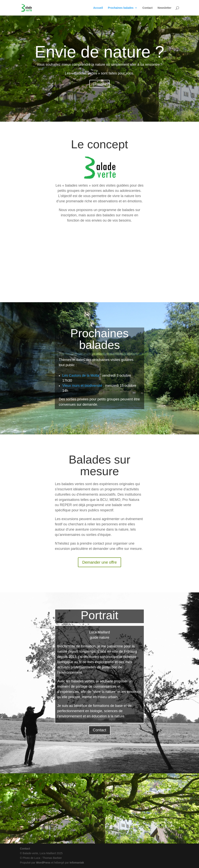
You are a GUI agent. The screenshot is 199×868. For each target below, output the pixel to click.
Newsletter (165, 8)
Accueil (98, 8)
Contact (148, 8)
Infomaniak (77, 863)
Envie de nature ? (99, 52)
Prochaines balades (121, 8)
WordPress (43, 863)
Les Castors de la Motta (81, 375)
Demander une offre (99, 562)
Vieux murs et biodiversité (82, 386)
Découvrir (99, 84)
